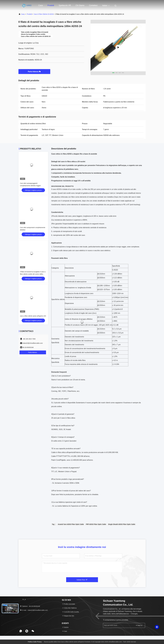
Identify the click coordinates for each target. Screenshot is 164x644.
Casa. (23, 14)
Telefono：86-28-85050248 (30, 606)
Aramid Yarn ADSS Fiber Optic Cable (71, 524)
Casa (41, 5)
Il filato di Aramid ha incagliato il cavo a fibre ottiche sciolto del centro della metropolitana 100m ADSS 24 (33, 274)
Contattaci (93, 5)
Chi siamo (80, 5)
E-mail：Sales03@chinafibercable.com (34, 610)
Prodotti (51, 5)
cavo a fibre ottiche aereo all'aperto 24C (33, 316)
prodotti (29, 14)
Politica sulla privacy (35, 642)
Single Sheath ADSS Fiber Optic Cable (122, 524)
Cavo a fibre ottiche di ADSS (44, 14)
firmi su (139, 625)
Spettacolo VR (65, 5)
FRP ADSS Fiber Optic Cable (96, 524)
